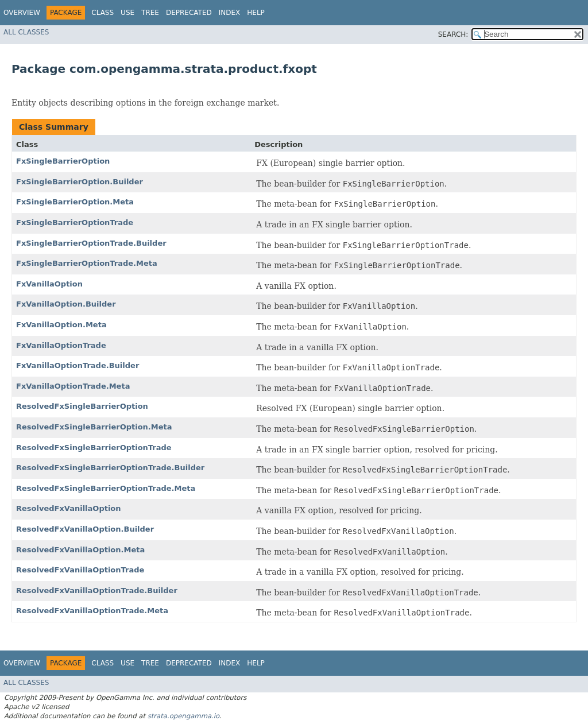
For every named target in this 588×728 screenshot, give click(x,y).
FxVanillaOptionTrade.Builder (78, 365)
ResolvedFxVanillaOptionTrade (80, 570)
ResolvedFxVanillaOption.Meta (80, 550)
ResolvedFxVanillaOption (69, 508)
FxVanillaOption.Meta (61, 325)
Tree (150, 13)
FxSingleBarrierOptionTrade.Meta (87, 263)
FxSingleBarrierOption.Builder (80, 182)
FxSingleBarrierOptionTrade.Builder (91, 243)
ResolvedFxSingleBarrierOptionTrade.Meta (106, 488)
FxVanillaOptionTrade (61, 345)
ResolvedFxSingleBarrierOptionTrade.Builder (110, 468)
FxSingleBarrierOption (63, 161)
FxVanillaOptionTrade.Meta (73, 386)
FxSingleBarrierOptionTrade (75, 222)
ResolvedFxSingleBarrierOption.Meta (94, 427)
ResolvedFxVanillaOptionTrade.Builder (97, 590)
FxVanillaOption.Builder (66, 304)
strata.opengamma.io (183, 716)
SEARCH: (453, 34)
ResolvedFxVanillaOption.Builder (85, 529)
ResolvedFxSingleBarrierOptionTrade (94, 448)
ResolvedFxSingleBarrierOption (82, 406)
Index (230, 13)
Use (127, 13)
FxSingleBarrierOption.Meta (75, 202)
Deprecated (189, 13)
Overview (22, 13)
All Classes (26, 32)
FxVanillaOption (49, 284)
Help (256, 13)
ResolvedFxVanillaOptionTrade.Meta (92, 611)
